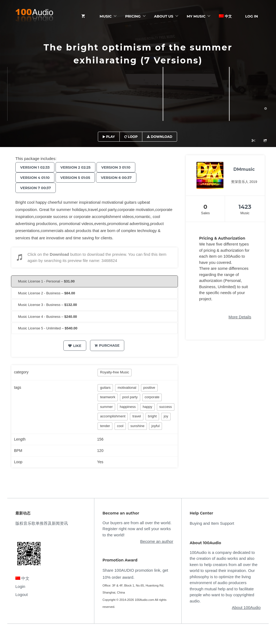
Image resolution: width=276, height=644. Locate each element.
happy (147, 407)
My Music (196, 16)
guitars (105, 388)
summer (106, 407)
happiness (128, 407)
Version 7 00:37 (36, 188)
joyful (156, 426)
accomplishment (113, 416)
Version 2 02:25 (78, 167)
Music (106, 16)
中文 (225, 16)
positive (149, 388)
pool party (130, 397)
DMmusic (244, 169)
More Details (240, 317)
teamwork (108, 397)
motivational (127, 388)
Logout (22, 594)
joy (166, 416)
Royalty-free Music (115, 372)
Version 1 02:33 (36, 167)
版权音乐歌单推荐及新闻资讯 (42, 523)
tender (105, 426)
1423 (245, 207)
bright (152, 416)
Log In (252, 16)
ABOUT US (164, 16)
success (166, 407)
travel (137, 416)
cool (120, 426)
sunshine (137, 426)
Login (20, 586)
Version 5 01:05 (78, 178)
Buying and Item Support (212, 523)
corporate (152, 397)
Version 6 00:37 (120, 178)
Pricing (133, 16)
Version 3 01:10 (120, 167)
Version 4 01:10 (36, 178)
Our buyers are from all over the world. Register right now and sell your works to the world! (137, 529)
